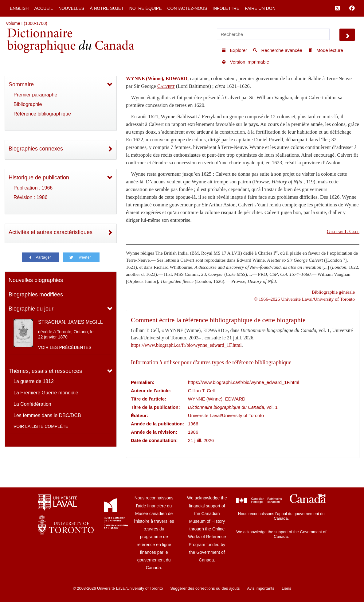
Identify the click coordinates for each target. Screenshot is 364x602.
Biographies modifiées (36, 295)
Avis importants (261, 588)
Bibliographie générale (333, 292)
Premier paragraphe (35, 95)
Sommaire (21, 84)
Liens (286, 588)
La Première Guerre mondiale (46, 393)
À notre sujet (107, 8)
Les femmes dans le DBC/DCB (47, 415)
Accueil (43, 8)
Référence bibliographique (42, 114)
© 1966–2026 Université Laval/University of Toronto (304, 299)
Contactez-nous (187, 8)
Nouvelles (71, 8)
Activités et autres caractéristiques (51, 232)
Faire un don (260, 8)
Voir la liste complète (41, 426)
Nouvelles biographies (36, 280)
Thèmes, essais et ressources (45, 371)
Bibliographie (28, 104)
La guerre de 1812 (34, 381)
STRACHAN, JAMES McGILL (70, 322)
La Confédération (32, 404)
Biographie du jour (31, 309)
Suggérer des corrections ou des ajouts (205, 588)
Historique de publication (39, 178)
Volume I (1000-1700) (27, 23)
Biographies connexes (36, 149)
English (19, 8)
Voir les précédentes (65, 347)
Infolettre (226, 8)
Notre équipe (146, 8)
